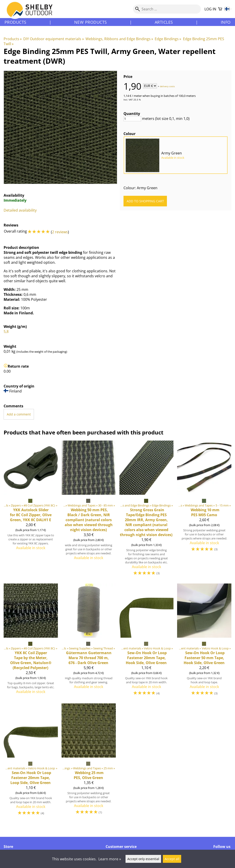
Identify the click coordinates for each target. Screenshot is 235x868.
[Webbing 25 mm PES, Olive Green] (89, 762)
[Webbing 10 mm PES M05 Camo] (204, 510)
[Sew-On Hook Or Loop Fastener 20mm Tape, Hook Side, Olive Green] (147, 642)
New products (91, 22)
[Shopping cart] (220, 9)
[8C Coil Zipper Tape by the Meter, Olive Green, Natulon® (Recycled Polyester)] (31, 642)
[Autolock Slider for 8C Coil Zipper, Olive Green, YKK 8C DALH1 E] (31, 510)
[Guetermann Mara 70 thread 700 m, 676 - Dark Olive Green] (89, 642)
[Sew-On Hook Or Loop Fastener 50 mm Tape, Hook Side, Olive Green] (204, 642)
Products (15, 22)
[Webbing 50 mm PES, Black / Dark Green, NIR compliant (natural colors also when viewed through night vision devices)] (89, 510)
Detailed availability (20, 210)
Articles (164, 22)
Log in (210, 9)
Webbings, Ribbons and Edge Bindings (119, 39)
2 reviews (60, 232)
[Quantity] (132, 119)
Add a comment (19, 414)
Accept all (172, 859)
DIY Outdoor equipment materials (53, 39)
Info (226, 22)
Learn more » (110, 859)
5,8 (6, 331)
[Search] (167, 9)
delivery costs (167, 86)
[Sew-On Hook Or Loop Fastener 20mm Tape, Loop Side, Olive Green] (31, 762)
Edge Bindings (168, 39)
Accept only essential (143, 859)
